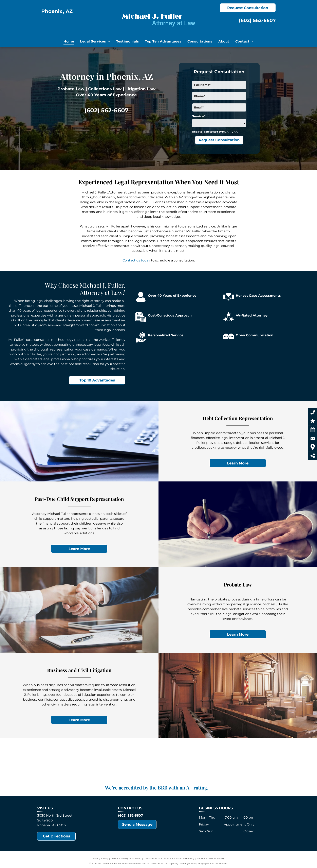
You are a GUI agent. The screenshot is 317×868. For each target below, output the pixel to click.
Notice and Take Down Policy (179, 858)
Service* (199, 116)
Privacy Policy (100, 858)
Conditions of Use (153, 858)
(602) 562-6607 (257, 20)
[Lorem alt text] (158, 763)
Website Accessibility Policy (210, 858)
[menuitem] (69, 41)
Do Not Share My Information (126, 858)
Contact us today (136, 260)
